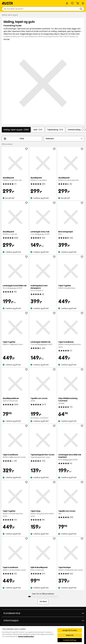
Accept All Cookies (70, 630)
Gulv (38, 130)
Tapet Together (71, 287)
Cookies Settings (70, 640)
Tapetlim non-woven (43, 400)
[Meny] (83, 3)
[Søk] (81, 9)
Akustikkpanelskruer (15, 400)
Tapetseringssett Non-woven (43, 456)
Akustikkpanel (15, 179)
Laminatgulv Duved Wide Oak (15, 287)
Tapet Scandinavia (71, 344)
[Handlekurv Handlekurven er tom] (78, 3)
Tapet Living (43, 514)
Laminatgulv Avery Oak (43, 233)
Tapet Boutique (71, 569)
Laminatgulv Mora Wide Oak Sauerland (71, 457)
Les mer (7, 39)
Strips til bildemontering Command (71, 401)
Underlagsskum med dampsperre (43, 288)
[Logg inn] (67, 3)
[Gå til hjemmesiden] (7, 3)
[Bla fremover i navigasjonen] (83, 129)
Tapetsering (55, 130)
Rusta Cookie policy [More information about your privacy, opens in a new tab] (26, 636)
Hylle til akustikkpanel (43, 569)
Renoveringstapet (71, 233)
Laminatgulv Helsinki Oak (43, 343)
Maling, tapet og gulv (16, 130)
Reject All (70, 635)
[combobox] (41, 9)
